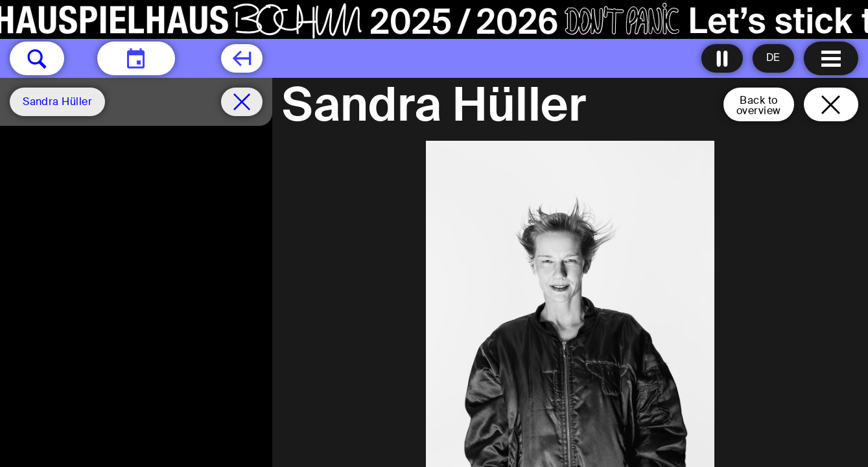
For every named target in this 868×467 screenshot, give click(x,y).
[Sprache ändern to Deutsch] (773, 58)
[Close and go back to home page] (831, 104)
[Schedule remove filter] (242, 102)
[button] (37, 58)
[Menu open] (831, 58)
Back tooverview (759, 105)
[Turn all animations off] (722, 58)
